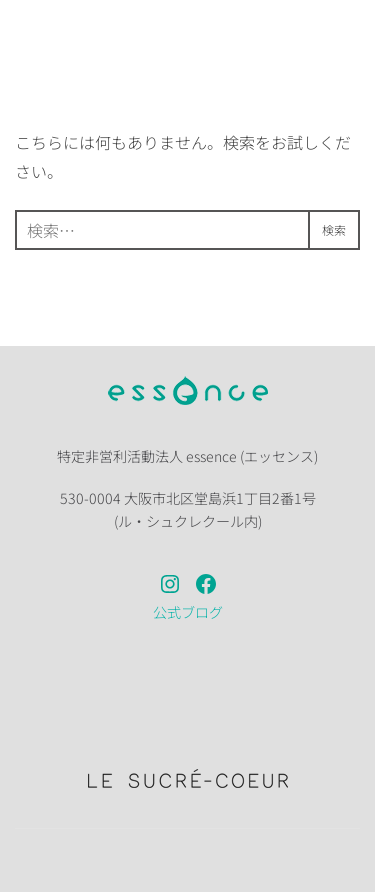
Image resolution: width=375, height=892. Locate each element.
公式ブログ (188, 612)
